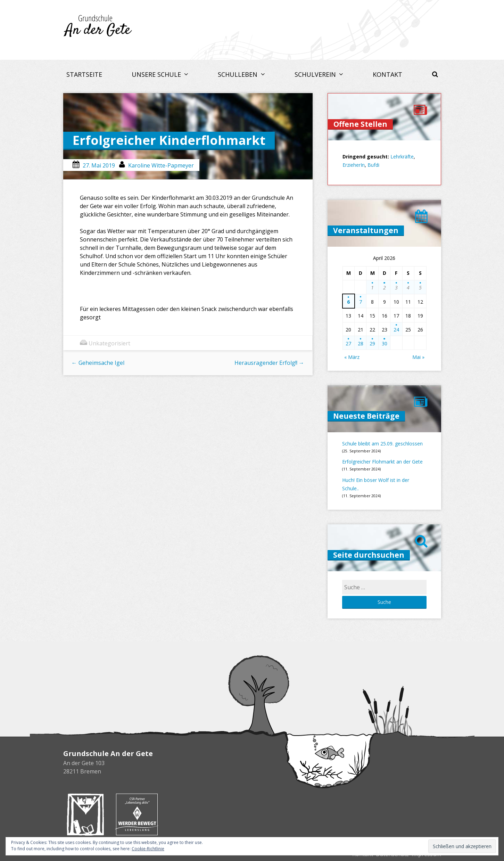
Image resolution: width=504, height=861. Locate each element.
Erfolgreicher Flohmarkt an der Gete (382, 462)
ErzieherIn (354, 165)
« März (352, 357)
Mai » (418, 357)
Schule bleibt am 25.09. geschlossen (382, 444)
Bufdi (373, 165)
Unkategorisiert (109, 343)
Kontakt (387, 74)
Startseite (84, 74)
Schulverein (316, 74)
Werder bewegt (137, 814)
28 (361, 343)
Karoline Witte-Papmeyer (161, 165)
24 (396, 330)
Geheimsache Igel (98, 363)
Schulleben (238, 74)
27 (348, 343)
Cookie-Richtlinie (148, 849)
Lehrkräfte (402, 157)
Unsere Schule (157, 74)
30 (385, 343)
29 (372, 343)
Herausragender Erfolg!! (269, 363)
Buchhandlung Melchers (85, 814)
